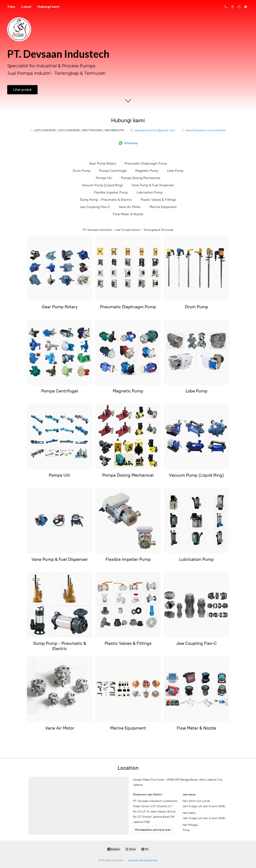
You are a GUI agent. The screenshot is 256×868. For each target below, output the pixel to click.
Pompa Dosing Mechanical (141, 178)
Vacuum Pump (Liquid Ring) (102, 185)
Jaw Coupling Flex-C (95, 207)
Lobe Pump (175, 171)
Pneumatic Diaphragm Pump (146, 163)
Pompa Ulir (104, 178)
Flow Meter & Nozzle (128, 214)
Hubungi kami (48, 7)
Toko (11, 7)
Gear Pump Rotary (103, 163)
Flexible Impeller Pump (111, 192)
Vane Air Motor (130, 207)
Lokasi (26, 7)
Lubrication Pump (149, 192)
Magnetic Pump (147, 171)
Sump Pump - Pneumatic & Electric (106, 200)
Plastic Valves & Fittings (158, 200)
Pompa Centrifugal (113, 171)
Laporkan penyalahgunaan (143, 860)
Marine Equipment (163, 207)
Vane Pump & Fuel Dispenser (153, 185)
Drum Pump (82, 171)
